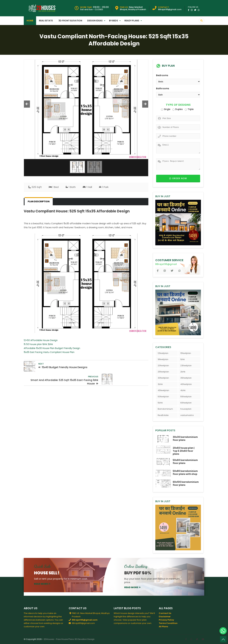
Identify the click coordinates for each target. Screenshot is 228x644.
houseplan (186, 409)
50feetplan (163, 397)
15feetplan (186, 353)
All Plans (163, 627)
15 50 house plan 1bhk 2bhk (38, 344)
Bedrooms (162, 75)
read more (42, 584)
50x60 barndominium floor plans (185, 462)
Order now (178, 178)
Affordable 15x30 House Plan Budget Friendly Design (52, 348)
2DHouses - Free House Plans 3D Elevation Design (69, 639)
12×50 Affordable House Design (41, 340)
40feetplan (186, 384)
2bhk (183, 372)
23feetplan (186, 366)
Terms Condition (168, 623)
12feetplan (163, 353)
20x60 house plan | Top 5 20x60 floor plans (184, 451)
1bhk (183, 359)
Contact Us (165, 613)
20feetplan (163, 366)
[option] (86, 109)
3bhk (160, 384)
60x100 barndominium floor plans (186, 483)
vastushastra (187, 415)
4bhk (183, 390)
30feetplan (163, 378)
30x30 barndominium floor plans (185, 438)
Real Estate (46, 21)
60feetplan (186, 403)
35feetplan (186, 378)
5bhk (160, 403)
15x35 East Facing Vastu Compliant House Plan (49, 352)
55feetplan (186, 397)
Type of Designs (178, 105)
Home (30, 21)
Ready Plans (132, 21)
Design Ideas (95, 21)
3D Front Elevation (70, 21)
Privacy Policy (166, 620)
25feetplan (163, 372)
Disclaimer (165, 617)
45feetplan (163, 390)
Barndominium (165, 409)
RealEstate (163, 415)
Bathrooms (163, 88)
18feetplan (163, 359)
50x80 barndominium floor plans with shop (185, 473)
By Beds (114, 21)
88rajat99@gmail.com (85, 620)
